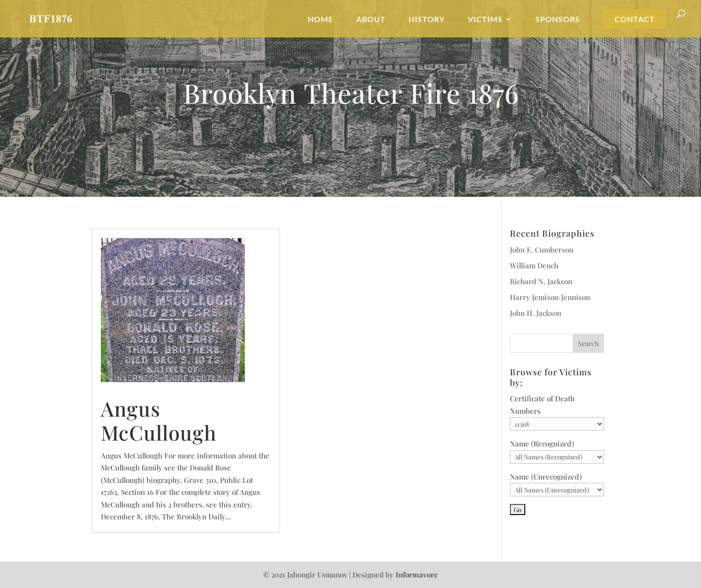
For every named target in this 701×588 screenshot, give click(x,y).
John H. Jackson (536, 313)
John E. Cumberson (542, 250)
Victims (485, 20)
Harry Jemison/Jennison (550, 297)
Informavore (417, 575)
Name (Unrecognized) (546, 477)
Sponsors (558, 20)
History (427, 20)
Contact (635, 19)
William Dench (534, 265)
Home (320, 20)
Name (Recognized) (542, 444)
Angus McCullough (159, 420)
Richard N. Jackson (541, 281)
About (371, 20)
